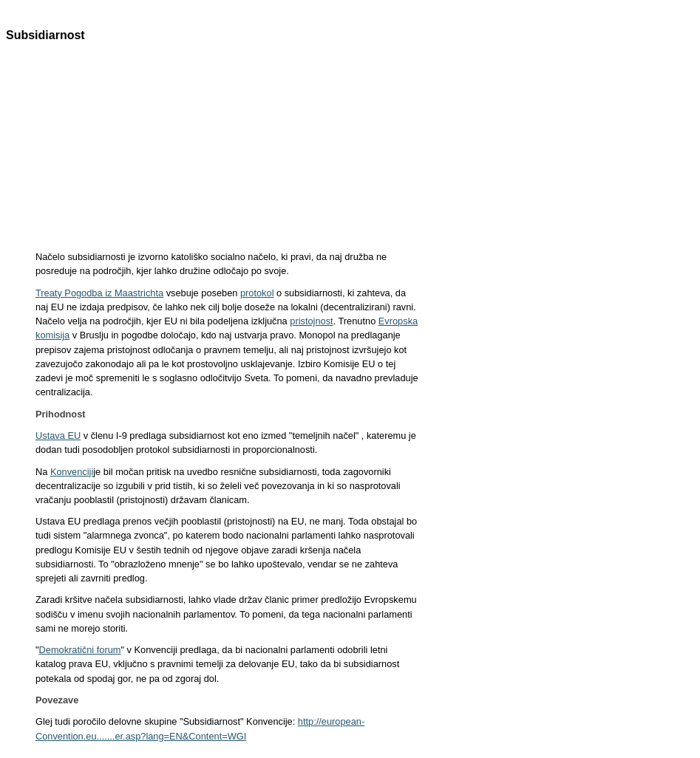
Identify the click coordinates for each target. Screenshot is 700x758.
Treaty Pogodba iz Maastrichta (99, 293)
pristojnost (311, 321)
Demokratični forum (80, 650)
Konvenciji (72, 472)
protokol (257, 293)
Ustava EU (58, 436)
